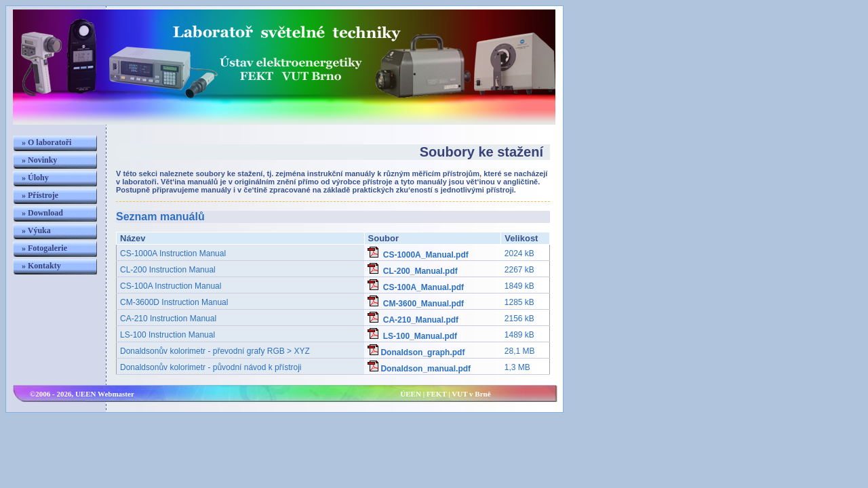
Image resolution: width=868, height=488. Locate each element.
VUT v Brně (471, 394)
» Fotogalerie (44, 248)
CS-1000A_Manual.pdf (418, 255)
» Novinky (39, 160)
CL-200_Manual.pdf (413, 271)
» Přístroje (40, 195)
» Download (42, 213)
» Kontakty (41, 266)
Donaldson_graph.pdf (416, 352)
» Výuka (36, 230)
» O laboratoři (46, 142)
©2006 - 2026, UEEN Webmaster (82, 394)
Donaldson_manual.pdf (419, 369)
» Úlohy (35, 178)
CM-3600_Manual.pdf (416, 304)
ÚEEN (411, 394)
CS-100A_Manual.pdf (416, 287)
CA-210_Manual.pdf (413, 320)
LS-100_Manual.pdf (412, 336)
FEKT (437, 394)
